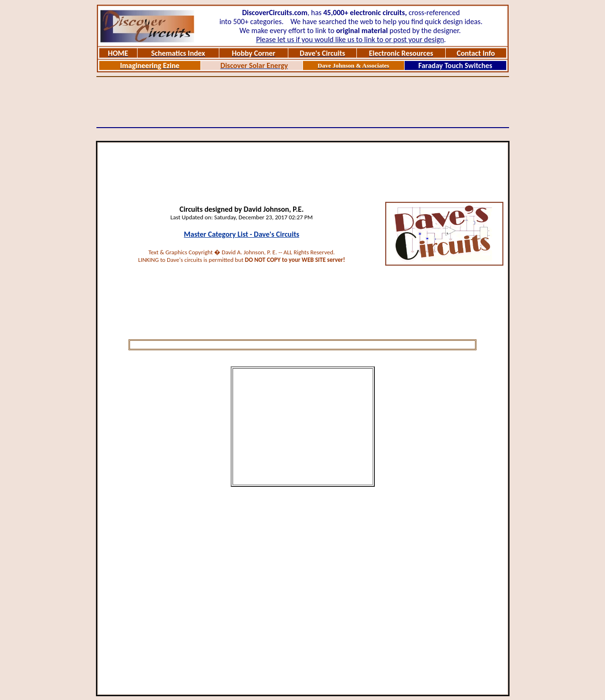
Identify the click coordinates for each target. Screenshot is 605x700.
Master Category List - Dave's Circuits (242, 234)
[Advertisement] (302, 102)
